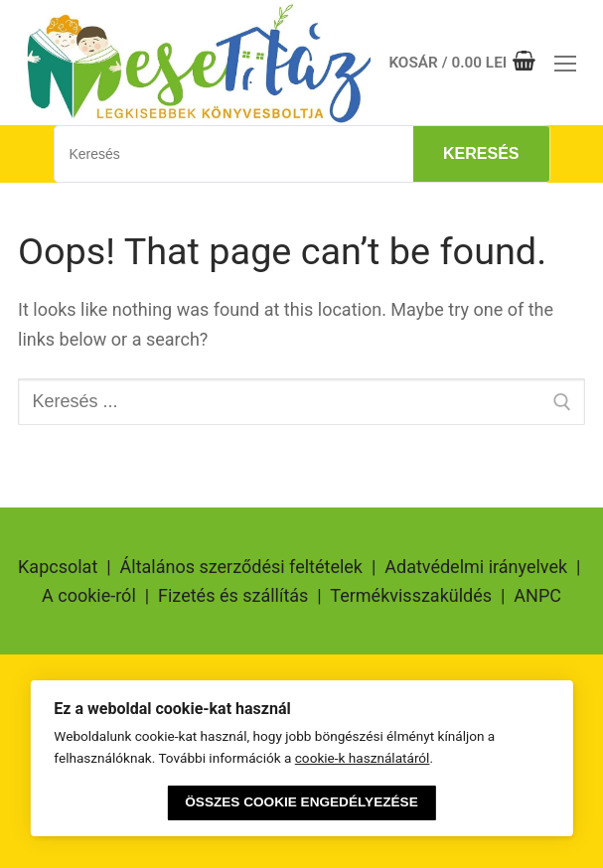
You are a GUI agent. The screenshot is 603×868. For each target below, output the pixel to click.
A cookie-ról (89, 595)
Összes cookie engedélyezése (301, 802)
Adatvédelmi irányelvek (476, 567)
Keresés (481, 153)
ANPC (537, 595)
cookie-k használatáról (363, 758)
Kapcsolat (58, 567)
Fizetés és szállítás (233, 595)
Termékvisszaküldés (411, 595)
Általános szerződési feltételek (241, 567)
